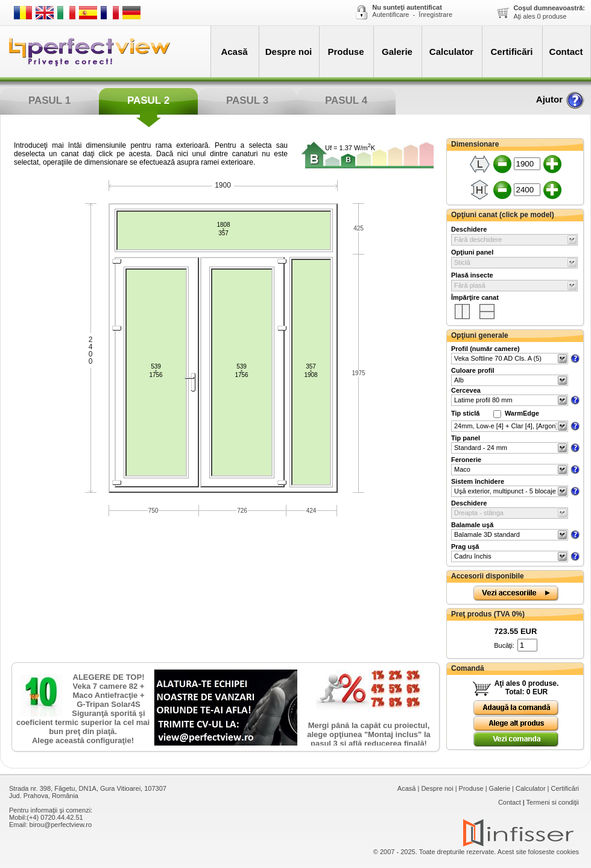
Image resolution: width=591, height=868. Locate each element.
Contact (566, 52)
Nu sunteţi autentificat (407, 7)
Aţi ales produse (549, 12)
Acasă (234, 52)
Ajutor (561, 99)
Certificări (511, 52)
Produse (346, 52)
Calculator (451, 52)
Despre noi (289, 52)
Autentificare (390, 14)
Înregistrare (435, 14)
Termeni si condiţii (553, 802)
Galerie (397, 52)
